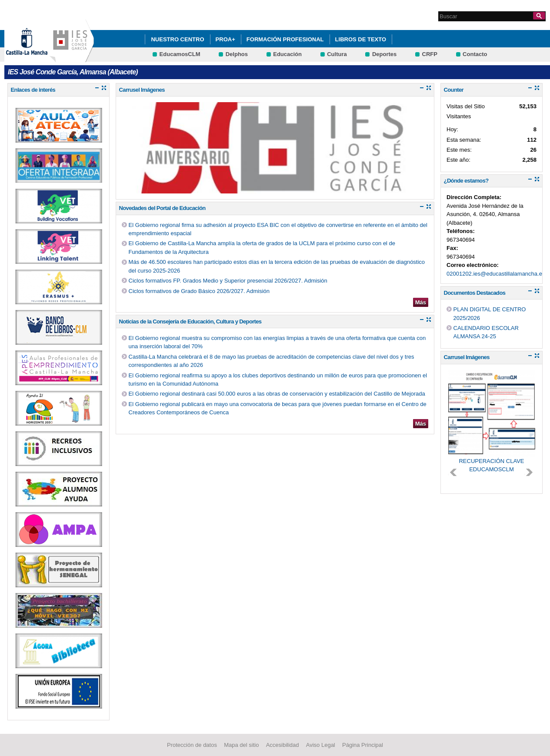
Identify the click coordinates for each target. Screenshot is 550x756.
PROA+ (225, 39)
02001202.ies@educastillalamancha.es (496, 274)
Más (421, 302)
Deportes (384, 54)
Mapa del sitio (241, 745)
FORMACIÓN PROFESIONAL (285, 39)
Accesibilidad (283, 745)
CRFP (430, 54)
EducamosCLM (180, 54)
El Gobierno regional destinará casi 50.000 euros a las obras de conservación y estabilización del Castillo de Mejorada (277, 394)
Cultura (337, 54)
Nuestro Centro (177, 39)
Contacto (475, 54)
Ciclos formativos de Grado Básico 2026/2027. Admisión (199, 291)
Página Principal (363, 745)
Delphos (237, 54)
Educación (287, 54)
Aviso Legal (321, 745)
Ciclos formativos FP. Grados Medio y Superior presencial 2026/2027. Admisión (228, 281)
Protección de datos (192, 745)
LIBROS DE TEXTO (361, 39)
